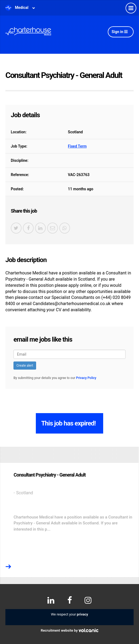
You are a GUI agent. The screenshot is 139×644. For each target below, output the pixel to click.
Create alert (25, 366)
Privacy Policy (86, 378)
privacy (82, 614)
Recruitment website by (69, 630)
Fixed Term (77, 146)
